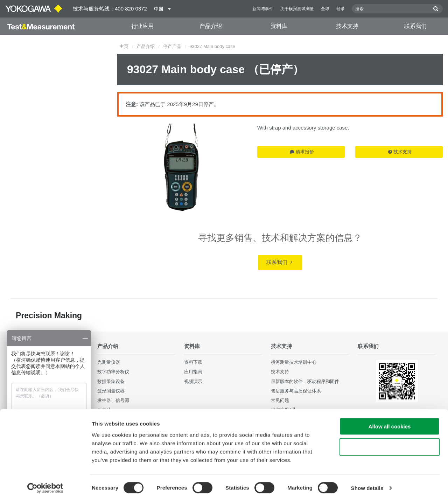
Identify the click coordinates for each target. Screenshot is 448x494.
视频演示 (193, 381)
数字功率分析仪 (113, 372)
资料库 (279, 26)
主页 (124, 46)
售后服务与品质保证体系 (296, 391)
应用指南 (193, 372)
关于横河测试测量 (297, 9)
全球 (325, 9)
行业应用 (142, 26)
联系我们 (415, 26)
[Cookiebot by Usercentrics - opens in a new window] (45, 480)
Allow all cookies (390, 419)
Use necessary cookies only (390, 439)
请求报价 (302, 152)
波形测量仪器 (111, 391)
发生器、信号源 (113, 400)
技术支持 (347, 26)
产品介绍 (211, 26)
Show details (367, 480)
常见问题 (280, 400)
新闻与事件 (263, 9)
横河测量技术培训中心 (294, 362)
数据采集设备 (111, 381)
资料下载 (193, 362)
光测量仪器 (109, 362)
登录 (341, 9)
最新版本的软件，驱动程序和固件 (305, 381)
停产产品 (172, 46)
